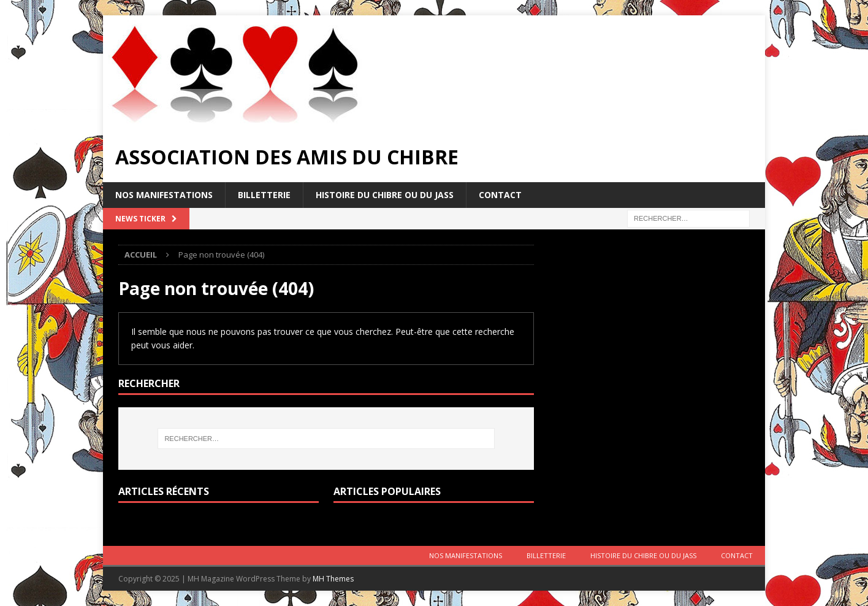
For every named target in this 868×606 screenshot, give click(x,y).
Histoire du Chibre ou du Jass (385, 195)
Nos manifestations (164, 195)
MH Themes (333, 579)
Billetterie (264, 195)
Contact (500, 195)
